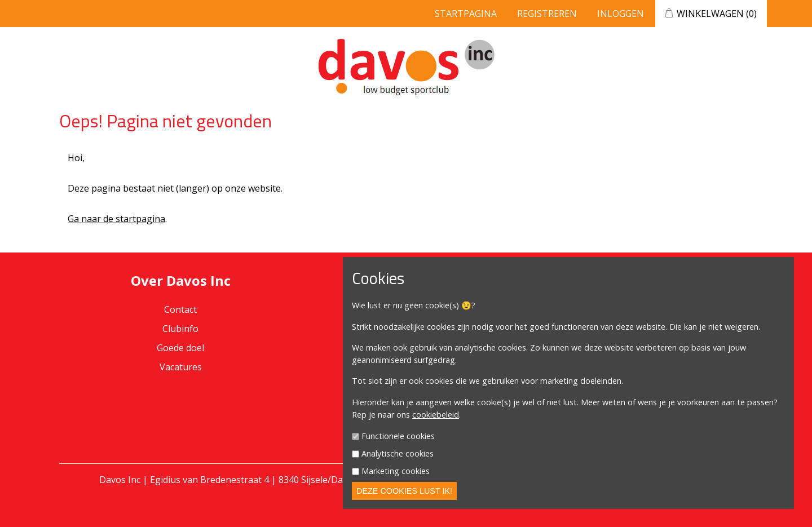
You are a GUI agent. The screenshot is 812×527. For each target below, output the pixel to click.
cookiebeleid (436, 415)
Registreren (547, 14)
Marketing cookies (396, 471)
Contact (180, 309)
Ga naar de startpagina (116, 219)
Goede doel (180, 348)
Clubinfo (180, 329)
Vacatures (181, 367)
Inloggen (621, 14)
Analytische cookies (398, 453)
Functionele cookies (398, 437)
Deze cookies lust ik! (404, 491)
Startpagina (466, 14)
